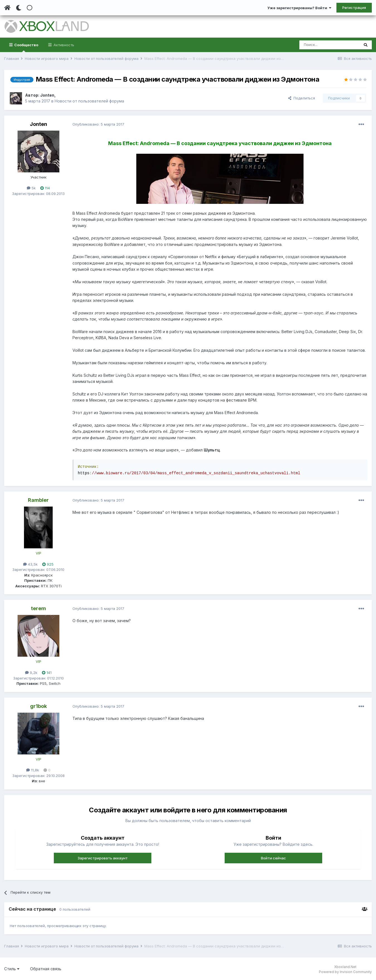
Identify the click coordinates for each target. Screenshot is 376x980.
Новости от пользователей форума (89, 101)
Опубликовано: (98, 124)
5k (31, 188)
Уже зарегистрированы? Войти (299, 8)
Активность (63, 45)
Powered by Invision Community (345, 972)
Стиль (12, 969)
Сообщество (26, 47)
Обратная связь (46, 969)
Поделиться (302, 98)
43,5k (30, 564)
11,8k (33, 770)
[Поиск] (329, 45)
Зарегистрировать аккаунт (103, 858)
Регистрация (354, 8)
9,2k (31, 673)
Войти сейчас (273, 858)
